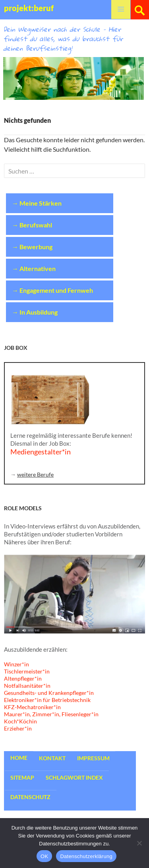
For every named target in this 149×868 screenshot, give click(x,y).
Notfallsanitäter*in (27, 686)
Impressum (93, 758)
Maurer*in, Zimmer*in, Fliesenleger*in (51, 714)
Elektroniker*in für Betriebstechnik (47, 700)
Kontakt (52, 758)
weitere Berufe (35, 474)
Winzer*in (16, 664)
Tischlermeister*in (27, 671)
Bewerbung (36, 247)
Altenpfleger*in (23, 678)
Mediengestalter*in (41, 452)
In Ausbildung (39, 312)
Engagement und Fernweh (56, 290)
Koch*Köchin (20, 721)
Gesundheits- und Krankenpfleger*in (49, 693)
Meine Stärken (41, 203)
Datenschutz (30, 797)
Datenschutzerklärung (86, 856)
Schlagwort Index (74, 777)
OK (44, 856)
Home (19, 758)
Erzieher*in (18, 728)
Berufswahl (36, 225)
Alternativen (38, 268)
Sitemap (22, 777)
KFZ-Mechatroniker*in (32, 707)
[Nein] (139, 843)
